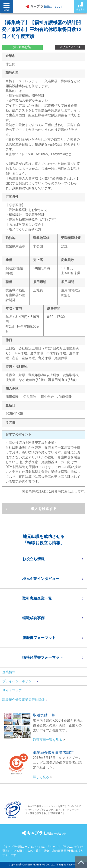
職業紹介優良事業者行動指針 (25, 700)
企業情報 (10, 672)
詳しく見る (41, 777)
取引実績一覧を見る (48, 740)
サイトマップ (13, 690)
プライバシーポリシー (20, 681)
